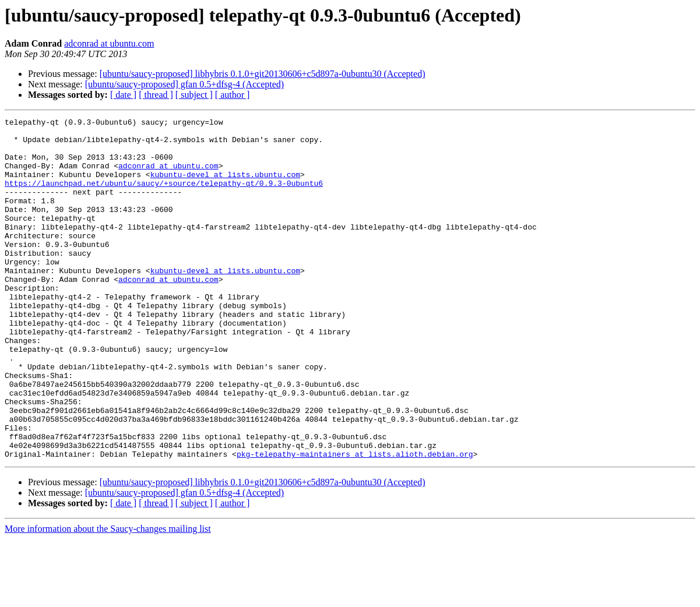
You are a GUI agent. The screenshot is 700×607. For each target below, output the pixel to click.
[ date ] (123, 95)
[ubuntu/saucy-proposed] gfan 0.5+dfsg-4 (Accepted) (184, 84)
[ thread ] (156, 95)
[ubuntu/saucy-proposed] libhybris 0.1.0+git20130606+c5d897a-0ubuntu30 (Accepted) (263, 74)
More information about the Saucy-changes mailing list (108, 597)
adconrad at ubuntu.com (109, 43)
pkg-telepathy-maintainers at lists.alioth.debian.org (355, 522)
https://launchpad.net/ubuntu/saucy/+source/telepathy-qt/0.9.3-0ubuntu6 (164, 197)
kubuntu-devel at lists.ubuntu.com (225, 186)
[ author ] (233, 95)
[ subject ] (194, 95)
